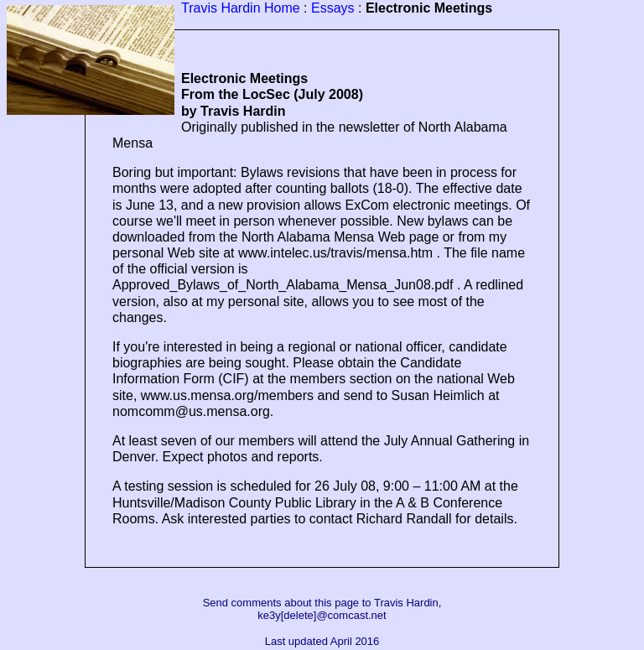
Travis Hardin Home (241, 8)
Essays (333, 8)
